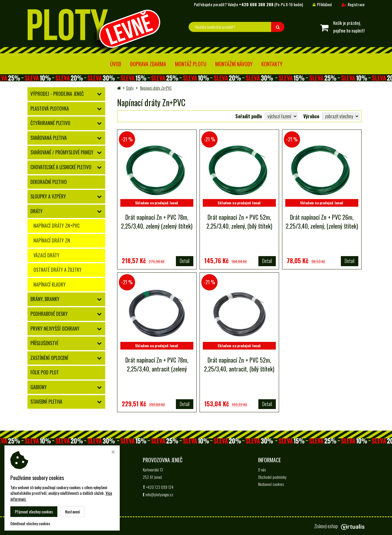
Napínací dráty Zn (52, 240)
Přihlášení (318, 4)
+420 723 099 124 (44, 484)
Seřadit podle (249, 116)
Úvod (116, 64)
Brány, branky (45, 299)
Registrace (349, 4)
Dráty (37, 211)
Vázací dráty (46, 255)
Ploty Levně (71, 526)
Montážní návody (234, 64)
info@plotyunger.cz (76, 484)
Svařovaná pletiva (49, 138)
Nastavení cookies (271, 484)
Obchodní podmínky (272, 477)
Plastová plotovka (50, 109)
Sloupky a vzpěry (48, 196)
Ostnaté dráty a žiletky (57, 270)
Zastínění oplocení (49, 358)
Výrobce (311, 116)
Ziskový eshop (339, 526)
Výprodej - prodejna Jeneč (57, 94)
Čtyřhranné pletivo (50, 123)
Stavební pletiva (46, 402)
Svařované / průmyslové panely (62, 152)
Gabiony (39, 387)
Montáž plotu (191, 64)
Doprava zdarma (148, 64)
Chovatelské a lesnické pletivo (61, 167)
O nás (262, 470)
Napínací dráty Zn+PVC (56, 226)
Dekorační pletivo (49, 182)
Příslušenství (44, 343)
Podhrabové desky (49, 314)
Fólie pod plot (45, 372)
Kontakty (272, 64)
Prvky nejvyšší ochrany (55, 329)
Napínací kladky (50, 285)
